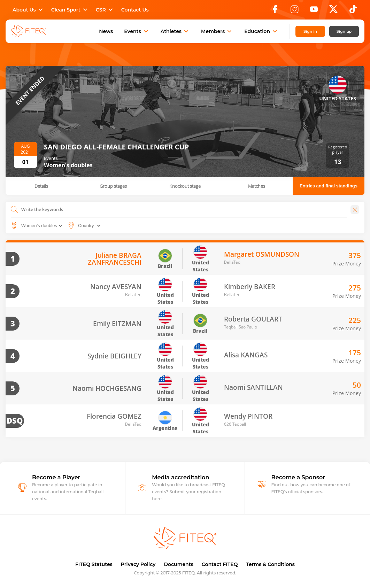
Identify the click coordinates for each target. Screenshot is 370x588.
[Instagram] (294, 11)
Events (137, 31)
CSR (105, 10)
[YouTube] (314, 11)
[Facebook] (275, 11)
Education (261, 31)
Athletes (175, 31)
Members (217, 31)
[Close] (355, 210)
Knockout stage (185, 186)
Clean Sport (70, 10)
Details (41, 186)
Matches (257, 186)
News (106, 31)
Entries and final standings (329, 186)
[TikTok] (353, 11)
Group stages (113, 186)
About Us (28, 10)
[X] (333, 11)
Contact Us (135, 10)
